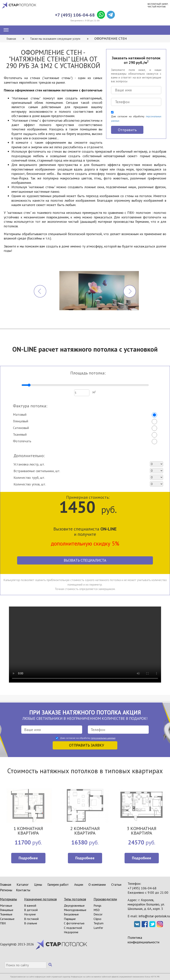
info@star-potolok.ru (154, 916)
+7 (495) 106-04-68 (75, 15)
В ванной (30, 905)
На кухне (30, 914)
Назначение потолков (40, 899)
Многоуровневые (75, 910)
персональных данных (103, 738)
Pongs (97, 905)
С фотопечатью (74, 923)
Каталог (23, 884)
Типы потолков (75, 899)
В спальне (31, 923)
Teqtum (99, 923)
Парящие (70, 919)
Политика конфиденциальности (143, 940)
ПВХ (3, 923)
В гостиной (31, 919)
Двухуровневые (74, 905)
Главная (6, 884)
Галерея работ (58, 884)
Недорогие (71, 932)
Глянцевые (7, 910)
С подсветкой (73, 928)
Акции (79, 884)
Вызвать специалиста (85, 560)
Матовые (6, 905)
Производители (105, 899)
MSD (97, 910)
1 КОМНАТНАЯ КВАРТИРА (28, 831)
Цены (38, 884)
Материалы (8, 899)
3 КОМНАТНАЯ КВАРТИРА (142, 831)
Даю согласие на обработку (136, 119)
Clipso (97, 919)
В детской (31, 910)
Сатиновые (7, 919)
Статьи (116, 884)
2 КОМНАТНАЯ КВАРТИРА (85, 831)
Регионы (6, 890)
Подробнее (28, 858)
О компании (97, 884)
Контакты (23, 890)
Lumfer (98, 928)
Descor (98, 914)
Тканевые (6, 914)
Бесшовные (71, 914)
